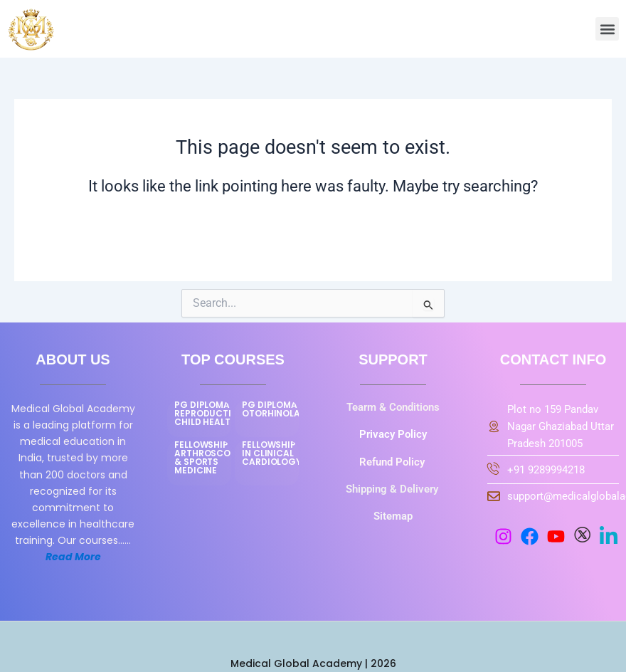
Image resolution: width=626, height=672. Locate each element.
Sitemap (393, 516)
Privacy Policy (393, 434)
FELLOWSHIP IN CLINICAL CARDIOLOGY (272, 453)
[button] (607, 29)
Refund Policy (393, 462)
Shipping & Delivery (393, 489)
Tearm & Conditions (393, 407)
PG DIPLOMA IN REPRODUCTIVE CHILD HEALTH (208, 413)
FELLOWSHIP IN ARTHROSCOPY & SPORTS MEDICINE (208, 457)
